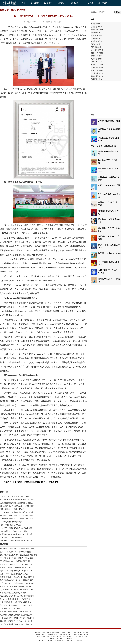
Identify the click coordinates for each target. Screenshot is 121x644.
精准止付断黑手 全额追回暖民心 (12, 509)
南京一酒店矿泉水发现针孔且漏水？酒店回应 (17, 549)
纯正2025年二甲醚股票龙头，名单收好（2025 (17, 571)
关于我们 (42, 640)
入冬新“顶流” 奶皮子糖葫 (109, 121)
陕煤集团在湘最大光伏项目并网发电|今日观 (16, 503)
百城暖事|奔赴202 (97, 79)
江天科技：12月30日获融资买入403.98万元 (16, 538)
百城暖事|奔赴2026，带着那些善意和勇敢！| (16, 561)
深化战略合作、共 (97, 33)
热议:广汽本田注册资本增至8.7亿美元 (14, 574)
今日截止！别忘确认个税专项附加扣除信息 (16, 541)
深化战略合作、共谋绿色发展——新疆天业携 (17, 506)
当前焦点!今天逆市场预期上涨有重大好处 (16, 612)
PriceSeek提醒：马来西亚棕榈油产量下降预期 (17, 512)
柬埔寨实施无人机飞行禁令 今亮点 (13, 593)
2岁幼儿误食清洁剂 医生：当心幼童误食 (15, 599)
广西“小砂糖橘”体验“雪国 (109, 185)
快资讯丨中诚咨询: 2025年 (109, 253)
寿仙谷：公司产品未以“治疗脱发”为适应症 (16, 586)
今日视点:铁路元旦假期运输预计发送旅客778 (17, 500)
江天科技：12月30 (97, 62)
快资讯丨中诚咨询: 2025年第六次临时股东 (16, 552)
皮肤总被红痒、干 (97, 76)
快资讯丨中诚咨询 (97, 70)
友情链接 (79, 640)
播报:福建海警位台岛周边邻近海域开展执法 (16, 602)
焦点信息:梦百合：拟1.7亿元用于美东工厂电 (17, 590)
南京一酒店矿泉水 (97, 67)
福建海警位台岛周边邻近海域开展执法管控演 (17, 596)
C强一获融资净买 (97, 50)
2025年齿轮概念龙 (97, 73)
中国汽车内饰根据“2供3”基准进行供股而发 (16, 528)
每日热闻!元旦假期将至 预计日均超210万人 (16, 605)
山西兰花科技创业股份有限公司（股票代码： (17, 624)
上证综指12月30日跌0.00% (10, 609)
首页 (24, 3)
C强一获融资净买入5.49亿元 (11, 525)
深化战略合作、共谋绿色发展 (103, 146)
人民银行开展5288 (97, 44)
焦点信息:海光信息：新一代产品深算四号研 (16, 580)
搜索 (118, 12)
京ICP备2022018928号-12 (65, 638)
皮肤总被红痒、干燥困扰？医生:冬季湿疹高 (16, 558)
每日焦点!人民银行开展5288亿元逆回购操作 (16, 515)
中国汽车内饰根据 (97, 53)
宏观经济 (76, 3)
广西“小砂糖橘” (96, 47)
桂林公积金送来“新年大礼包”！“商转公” (15, 531)
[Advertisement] (106, 98)
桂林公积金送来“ (97, 56)
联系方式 (51, 640)
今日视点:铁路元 (96, 27)
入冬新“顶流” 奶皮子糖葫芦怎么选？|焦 (15, 497)
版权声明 (69, 640)
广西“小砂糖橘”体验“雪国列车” (12, 522)
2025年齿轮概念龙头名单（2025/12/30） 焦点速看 (18, 555)
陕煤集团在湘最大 (97, 30)
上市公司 (62, 3)
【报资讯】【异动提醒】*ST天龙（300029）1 (17, 618)
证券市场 (89, 3)
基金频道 (103, 3)
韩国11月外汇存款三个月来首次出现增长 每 (16, 621)
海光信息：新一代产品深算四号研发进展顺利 (17, 583)
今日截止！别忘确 (97, 65)
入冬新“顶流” (95, 24)
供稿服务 (60, 640)
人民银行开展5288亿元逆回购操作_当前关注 (17, 519)
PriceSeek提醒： (96, 38)
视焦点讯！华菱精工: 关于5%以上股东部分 (16, 564)
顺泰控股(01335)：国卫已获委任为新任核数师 (17, 577)
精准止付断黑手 (96, 35)
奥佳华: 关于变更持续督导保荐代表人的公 (16, 568)
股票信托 (49, 3)
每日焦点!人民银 (96, 41)
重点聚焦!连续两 (96, 59)
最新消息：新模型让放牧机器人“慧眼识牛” (16, 615)
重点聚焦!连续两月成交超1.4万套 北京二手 (16, 534)
